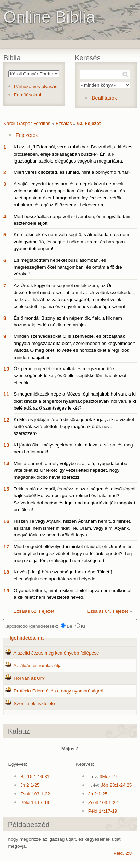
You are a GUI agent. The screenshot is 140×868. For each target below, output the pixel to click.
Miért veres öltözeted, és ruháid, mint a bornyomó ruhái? (72, 172)
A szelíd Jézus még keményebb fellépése (56, 653)
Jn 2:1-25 (30, 785)
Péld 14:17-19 (35, 802)
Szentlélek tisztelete (34, 704)
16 (6, 521)
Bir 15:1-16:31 (35, 776)
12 (6, 420)
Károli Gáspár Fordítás (27, 123)
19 (6, 590)
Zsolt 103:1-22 (35, 794)
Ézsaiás (64, 123)
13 (6, 445)
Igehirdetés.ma (27, 638)
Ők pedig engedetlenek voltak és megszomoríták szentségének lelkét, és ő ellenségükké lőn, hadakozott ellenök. (71, 376)
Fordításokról (28, 95)
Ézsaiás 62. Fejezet (34, 611)
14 (6, 463)
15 (6, 489)
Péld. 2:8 (123, 853)
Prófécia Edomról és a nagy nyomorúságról (59, 691)
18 (6, 572)
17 (6, 547)
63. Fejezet (89, 123)
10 (6, 369)
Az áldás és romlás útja (38, 666)
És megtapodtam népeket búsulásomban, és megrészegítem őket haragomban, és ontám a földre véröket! (68, 267)
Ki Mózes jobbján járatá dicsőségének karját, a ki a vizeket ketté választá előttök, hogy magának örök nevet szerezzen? (74, 427)
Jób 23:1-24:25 (116, 785)
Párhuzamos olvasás (36, 86)
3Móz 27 (108, 776)
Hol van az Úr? (29, 678)
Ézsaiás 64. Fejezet (108, 611)
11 (6, 394)
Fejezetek (27, 135)
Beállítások (104, 98)
